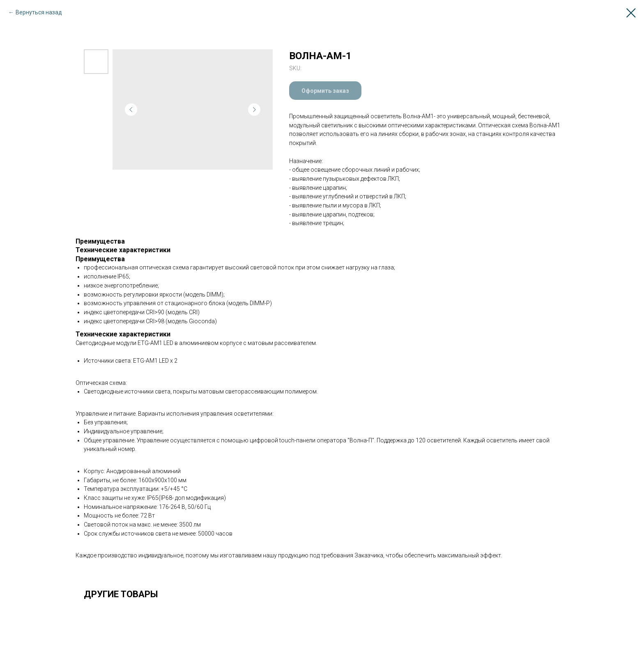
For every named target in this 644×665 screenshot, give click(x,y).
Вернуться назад (39, 12)
